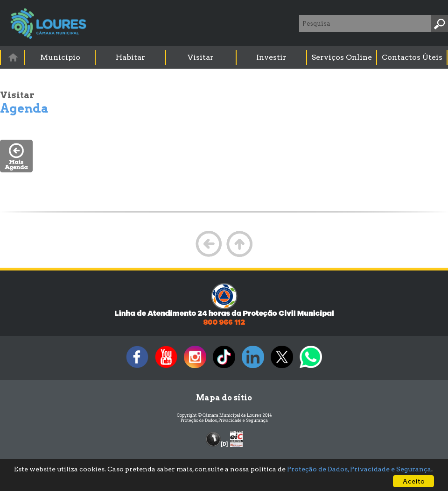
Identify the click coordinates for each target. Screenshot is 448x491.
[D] (224, 444)
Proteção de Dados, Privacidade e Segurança (224, 420)
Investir (271, 57)
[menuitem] (13, 57)
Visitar (201, 57)
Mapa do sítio (224, 398)
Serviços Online (342, 57)
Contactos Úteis (412, 57)
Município (60, 57)
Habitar (130, 57)
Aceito (413, 481)
